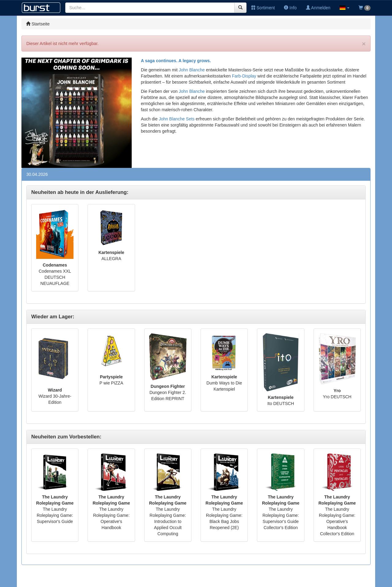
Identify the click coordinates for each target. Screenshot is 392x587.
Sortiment (263, 8)
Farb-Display (244, 76)
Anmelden (318, 8)
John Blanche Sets (177, 119)
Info (290, 8)
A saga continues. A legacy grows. (176, 61)
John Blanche (192, 70)
